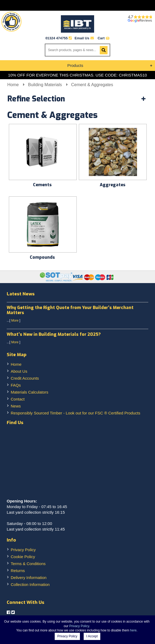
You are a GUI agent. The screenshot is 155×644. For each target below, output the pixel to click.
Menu (77, 5)
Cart (104, 38)
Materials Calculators (29, 392)
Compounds (42, 257)
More (15, 321)
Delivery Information (29, 578)
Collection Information (30, 584)
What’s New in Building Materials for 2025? (54, 334)
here (133, 630)
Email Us (84, 38)
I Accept (92, 636)
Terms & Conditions (28, 564)
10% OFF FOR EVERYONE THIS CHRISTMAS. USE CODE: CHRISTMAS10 (77, 75)
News (16, 406)
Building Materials (45, 85)
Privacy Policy (23, 550)
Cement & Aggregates (92, 85)
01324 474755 (56, 38)
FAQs (16, 385)
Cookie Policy (23, 557)
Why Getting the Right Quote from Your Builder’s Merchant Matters (70, 310)
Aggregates (113, 185)
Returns (18, 571)
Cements (42, 185)
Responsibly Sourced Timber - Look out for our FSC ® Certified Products (75, 413)
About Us (19, 371)
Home (14, 85)
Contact (18, 399)
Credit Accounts (25, 378)
